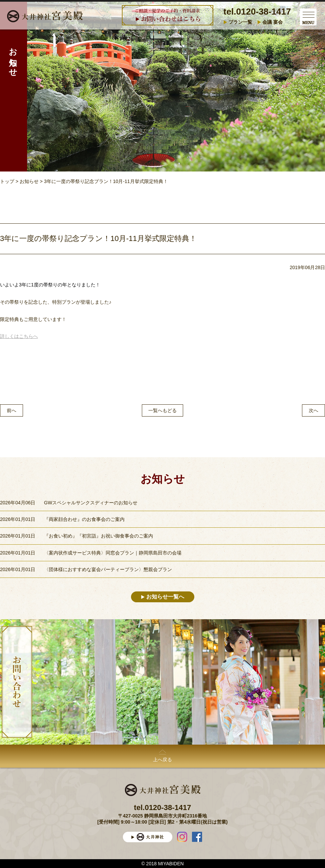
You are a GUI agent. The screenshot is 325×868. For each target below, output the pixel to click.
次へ (313, 410)
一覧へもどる (162, 410)
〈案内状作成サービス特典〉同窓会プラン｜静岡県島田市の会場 (113, 553)
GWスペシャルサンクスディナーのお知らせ (91, 503)
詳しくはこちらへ (19, 336)
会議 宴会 (273, 22)
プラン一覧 (240, 22)
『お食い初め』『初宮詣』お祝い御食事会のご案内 (99, 536)
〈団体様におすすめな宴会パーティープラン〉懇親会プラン (108, 569)
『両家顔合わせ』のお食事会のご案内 (84, 519)
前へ (12, 410)
